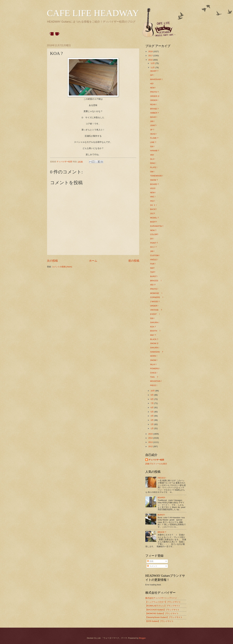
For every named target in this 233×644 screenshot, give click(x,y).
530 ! (152, 146)
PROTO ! (154, 289)
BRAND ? (154, 109)
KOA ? (153, 327)
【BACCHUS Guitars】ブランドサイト (162, 610)
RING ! (153, 163)
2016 (151, 60)
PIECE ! (154, 385)
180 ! (152, 121)
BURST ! (154, 276)
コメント (152, 566)
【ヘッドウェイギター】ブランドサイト (163, 602)
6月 (152, 407)
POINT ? (154, 243)
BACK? (153, 209)
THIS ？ (154, 377)
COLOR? (154, 234)
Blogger (142, 638)
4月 (152, 416)
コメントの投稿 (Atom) (62, 267)
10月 (153, 391)
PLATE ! (154, 167)
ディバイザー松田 (156, 460)
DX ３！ (154, 205)
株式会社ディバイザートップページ (161, 598)
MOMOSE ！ (157, 293)
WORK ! (154, 356)
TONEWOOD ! (157, 176)
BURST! (161, 515)
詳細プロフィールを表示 (156, 464)
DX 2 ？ (154, 247)
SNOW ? (154, 180)
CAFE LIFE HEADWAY (93, 13)
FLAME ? (154, 138)
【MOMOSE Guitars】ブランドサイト (162, 613)
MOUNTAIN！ (156, 381)
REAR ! (153, 105)
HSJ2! (153, 188)
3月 (152, 420)
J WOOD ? (155, 302)
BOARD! (161, 498)
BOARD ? (155, 184)
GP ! (152, 75)
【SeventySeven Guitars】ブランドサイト (164, 617)
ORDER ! (154, 100)
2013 (151, 442)
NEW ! (153, 88)
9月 (152, 395)
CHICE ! (154, 373)
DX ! (152, 239)
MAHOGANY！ (157, 79)
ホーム (93, 261)
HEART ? (154, 71)
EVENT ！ (155, 314)
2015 (151, 434)
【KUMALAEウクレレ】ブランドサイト (163, 606)
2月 (152, 424)
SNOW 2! (154, 343)
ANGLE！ (155, 260)
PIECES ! (162, 478)
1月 (152, 428)
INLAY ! (153, 364)
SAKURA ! (155, 322)
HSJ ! (153, 201)
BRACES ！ (156, 281)
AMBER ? (155, 113)
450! (152, 155)
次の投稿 (52, 261)
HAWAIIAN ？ (157, 352)
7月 (152, 403)
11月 (153, 68)
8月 (152, 399)
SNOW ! (154, 360)
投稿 (150, 561)
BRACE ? (162, 532)
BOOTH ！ (156, 331)
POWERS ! (155, 369)
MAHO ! (154, 117)
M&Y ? (153, 335)
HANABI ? (155, 151)
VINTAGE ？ (156, 310)
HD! (152, 84)
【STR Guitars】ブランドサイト (160, 621)
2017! (153, 213)
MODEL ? (154, 218)
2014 (151, 438)
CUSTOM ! (155, 255)
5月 (152, 412)
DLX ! (153, 159)
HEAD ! (153, 134)
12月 (153, 63)
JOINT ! (154, 125)
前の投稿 (134, 261)
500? (152, 268)
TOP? (153, 272)
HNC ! (153, 197)
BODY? (154, 222)
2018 (151, 51)
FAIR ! (153, 264)
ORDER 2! (155, 96)
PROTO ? (154, 92)
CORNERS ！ (157, 297)
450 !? (153, 285)
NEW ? (153, 230)
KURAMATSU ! (157, 226)
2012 (151, 446)
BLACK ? (154, 339)
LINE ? (153, 142)
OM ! (152, 172)
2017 (151, 56)
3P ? (152, 130)
